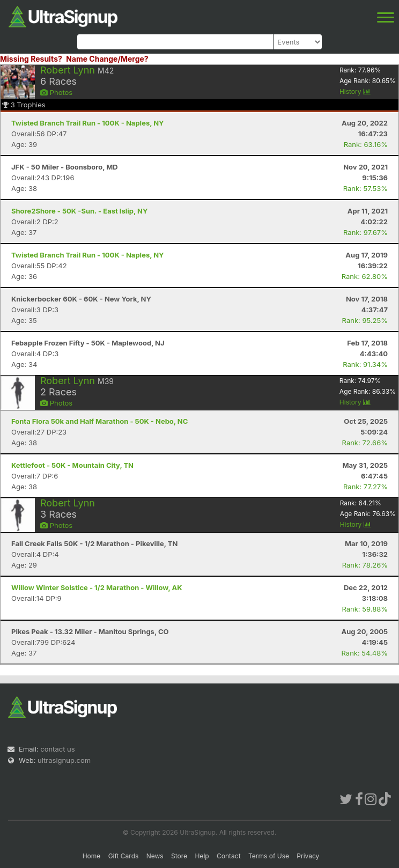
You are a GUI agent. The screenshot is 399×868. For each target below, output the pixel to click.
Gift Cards (124, 856)
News (155, 856)
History (355, 91)
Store (179, 856)
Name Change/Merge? (107, 59)
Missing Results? (31, 59)
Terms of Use (269, 856)
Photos (56, 92)
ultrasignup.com (64, 760)
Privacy (308, 856)
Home (92, 856)
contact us (57, 749)
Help (202, 856)
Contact (229, 856)
